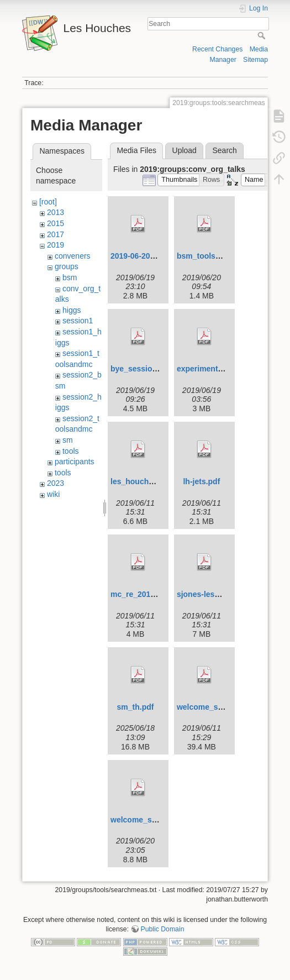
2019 (56, 245)
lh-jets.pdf (201, 481)
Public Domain (162, 929)
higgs (72, 310)
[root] (48, 202)
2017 (56, 234)
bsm (70, 277)
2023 (56, 483)
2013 (56, 212)
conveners (73, 256)
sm (68, 440)
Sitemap (255, 60)
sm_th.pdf (136, 707)
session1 (78, 321)
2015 (56, 223)
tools (71, 451)
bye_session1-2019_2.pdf (157, 369)
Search (263, 35)
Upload (184, 150)
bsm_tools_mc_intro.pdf (222, 256)
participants (75, 462)
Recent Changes (217, 49)
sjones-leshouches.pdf (219, 594)
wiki (53, 494)
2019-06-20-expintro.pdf (154, 256)
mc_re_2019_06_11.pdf (153, 594)
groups (67, 266)
